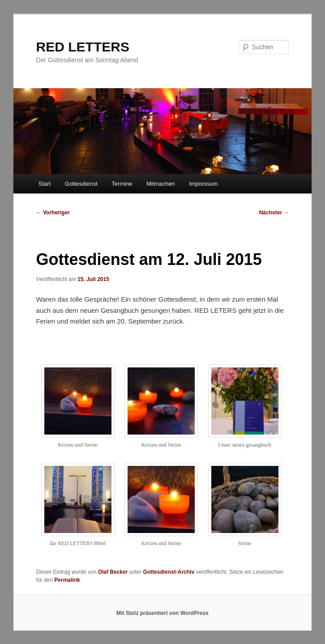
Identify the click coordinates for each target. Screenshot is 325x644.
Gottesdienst (81, 184)
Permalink (67, 580)
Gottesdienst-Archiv (169, 572)
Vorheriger (53, 213)
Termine (122, 184)
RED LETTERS (83, 47)
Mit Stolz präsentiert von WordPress (162, 613)
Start (45, 184)
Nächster (274, 213)
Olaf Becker (113, 572)
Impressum (203, 184)
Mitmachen (161, 184)
